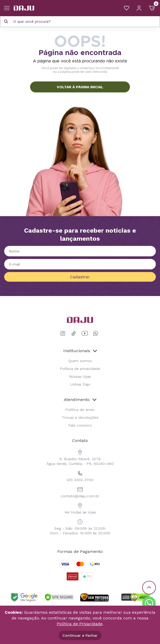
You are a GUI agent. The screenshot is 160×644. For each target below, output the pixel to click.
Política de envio (80, 410)
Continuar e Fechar (80, 635)
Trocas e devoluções (80, 417)
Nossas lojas (80, 376)
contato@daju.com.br (80, 492)
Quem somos (80, 361)
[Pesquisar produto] (6, 21)
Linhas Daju (80, 384)
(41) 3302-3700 (80, 475)
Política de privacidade (80, 369)
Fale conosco (80, 425)
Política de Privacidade (80, 624)
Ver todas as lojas (80, 508)
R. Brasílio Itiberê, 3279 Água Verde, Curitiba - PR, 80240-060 (80, 457)
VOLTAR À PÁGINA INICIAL (80, 87)
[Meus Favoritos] (127, 8)
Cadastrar (80, 277)
